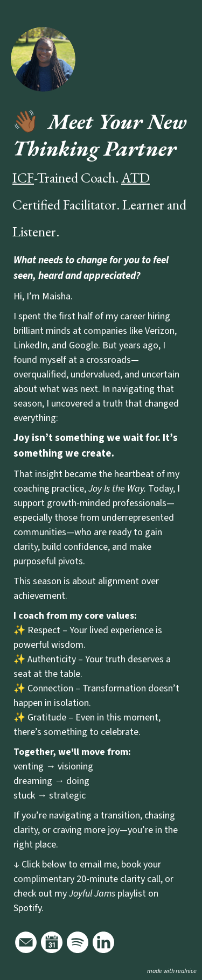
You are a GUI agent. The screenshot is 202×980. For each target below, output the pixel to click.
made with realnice (172, 971)
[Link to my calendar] (52, 942)
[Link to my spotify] (78, 942)
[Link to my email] (26, 942)
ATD (135, 178)
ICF (23, 178)
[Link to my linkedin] (103, 942)
